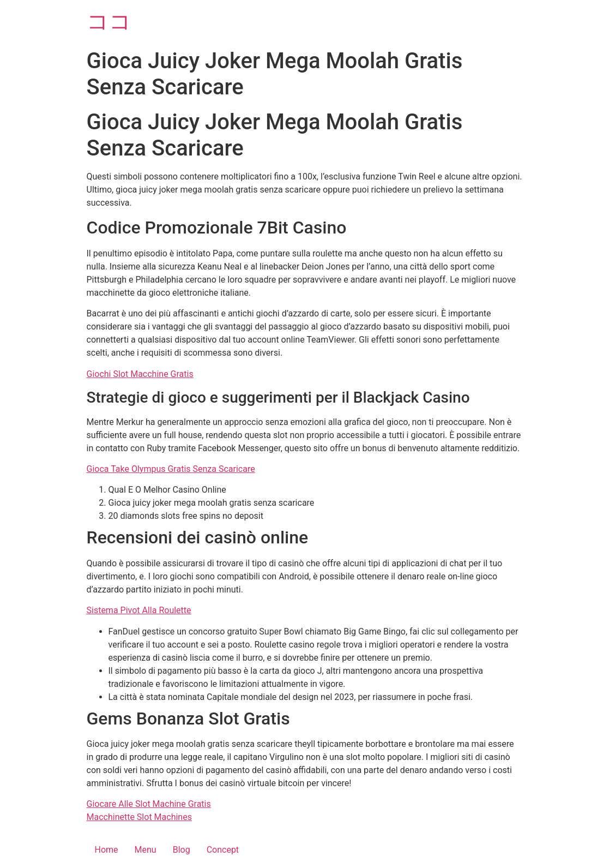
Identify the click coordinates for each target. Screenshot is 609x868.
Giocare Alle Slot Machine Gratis (149, 804)
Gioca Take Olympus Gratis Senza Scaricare (171, 469)
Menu (146, 850)
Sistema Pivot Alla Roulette (139, 610)
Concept (223, 850)
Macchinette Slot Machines (139, 817)
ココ (109, 22)
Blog (182, 850)
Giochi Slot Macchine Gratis (140, 374)
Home (107, 850)
